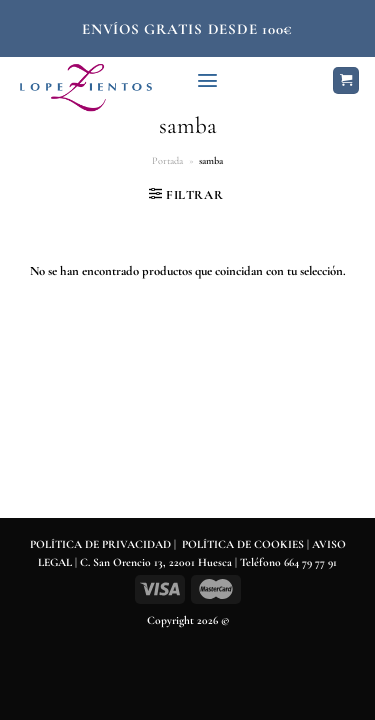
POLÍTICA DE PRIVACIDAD (100, 544)
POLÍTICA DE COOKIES (243, 544)
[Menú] (207, 80)
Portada (167, 161)
